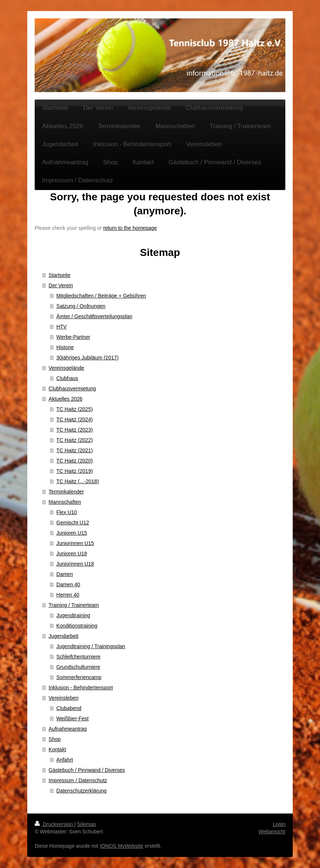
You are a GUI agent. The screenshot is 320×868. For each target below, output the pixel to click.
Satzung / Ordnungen (81, 306)
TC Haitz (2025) (75, 409)
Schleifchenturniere (79, 657)
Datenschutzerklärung (81, 791)
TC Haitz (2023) (75, 430)
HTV (62, 327)
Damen (65, 574)
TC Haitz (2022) (75, 440)
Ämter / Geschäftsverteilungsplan (94, 316)
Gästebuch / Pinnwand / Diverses (87, 770)
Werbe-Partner (73, 337)
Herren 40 (68, 595)
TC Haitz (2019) (75, 471)
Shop (55, 739)
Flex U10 (67, 512)
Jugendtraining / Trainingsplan (91, 646)
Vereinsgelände (67, 368)
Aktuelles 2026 (66, 399)
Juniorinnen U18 (75, 564)
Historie (65, 347)
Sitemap (86, 824)
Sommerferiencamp (79, 677)
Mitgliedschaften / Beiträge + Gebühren (101, 296)
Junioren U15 (72, 533)
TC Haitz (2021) (75, 450)
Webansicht (272, 832)
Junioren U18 (72, 554)
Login (279, 824)
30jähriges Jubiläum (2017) (88, 358)
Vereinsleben (64, 698)
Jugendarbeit (64, 636)
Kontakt (57, 749)
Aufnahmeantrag (68, 729)
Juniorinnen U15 (75, 543)
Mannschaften (65, 502)
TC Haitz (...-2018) (78, 481)
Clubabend (69, 708)
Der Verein (61, 285)
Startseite (60, 275)
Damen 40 (68, 584)
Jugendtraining (73, 615)
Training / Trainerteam (74, 605)
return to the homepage (130, 228)
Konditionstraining (77, 626)
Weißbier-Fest (73, 718)
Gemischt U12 (73, 523)
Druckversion (54, 824)
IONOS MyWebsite (122, 846)
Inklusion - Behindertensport (81, 688)
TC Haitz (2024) (75, 419)
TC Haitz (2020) (75, 461)
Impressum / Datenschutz (78, 780)
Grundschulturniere (78, 667)
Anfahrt (65, 760)
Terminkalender (66, 492)
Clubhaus (67, 378)
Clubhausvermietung (72, 389)
